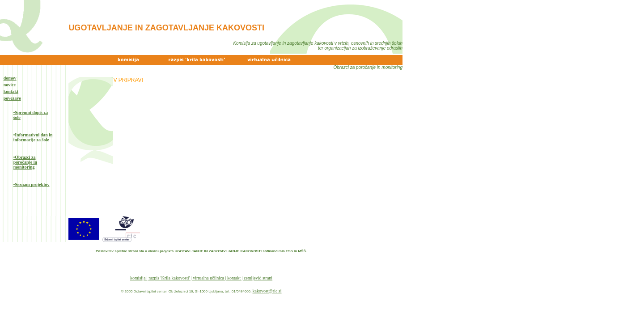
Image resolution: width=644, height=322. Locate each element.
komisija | (139, 278)
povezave (12, 98)
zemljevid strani (258, 278)
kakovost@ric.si (267, 291)
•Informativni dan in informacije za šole (33, 137)
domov (10, 78)
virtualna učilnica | (210, 278)
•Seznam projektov (32, 184)
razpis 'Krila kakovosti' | (171, 278)
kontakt (11, 91)
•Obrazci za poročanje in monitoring (25, 162)
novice (10, 85)
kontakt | (235, 278)
